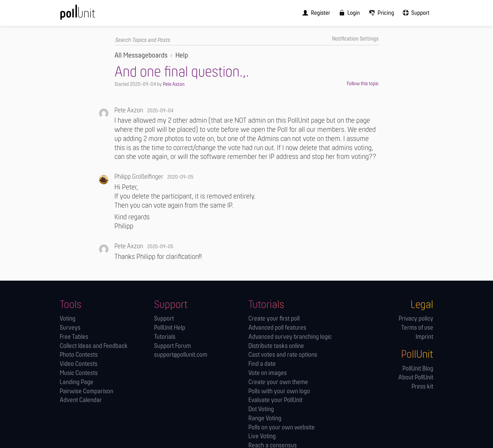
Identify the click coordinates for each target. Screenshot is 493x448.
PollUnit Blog (418, 369)
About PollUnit (416, 378)
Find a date (262, 364)
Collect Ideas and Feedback (94, 346)
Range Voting (265, 418)
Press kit (422, 386)
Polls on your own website (282, 427)
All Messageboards (141, 55)
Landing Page (77, 382)
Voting (68, 319)
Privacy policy (416, 319)
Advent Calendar (81, 400)
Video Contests (79, 364)
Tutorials (165, 337)
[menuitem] (322, 13)
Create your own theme (278, 382)
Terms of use (417, 328)
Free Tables (74, 337)
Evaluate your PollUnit (275, 400)
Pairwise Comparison (86, 391)
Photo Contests (79, 355)
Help (182, 55)
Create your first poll (274, 319)
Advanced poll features (277, 328)
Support (164, 319)
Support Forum (172, 346)
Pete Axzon (174, 84)
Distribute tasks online (276, 346)
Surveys (70, 328)
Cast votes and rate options (283, 355)
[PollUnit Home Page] (88, 15)
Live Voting (262, 437)
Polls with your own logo (279, 391)
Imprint (424, 337)
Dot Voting (261, 409)
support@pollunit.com (181, 355)
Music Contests (79, 373)
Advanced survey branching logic (290, 337)
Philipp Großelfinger (139, 177)
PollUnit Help (170, 328)
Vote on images (268, 373)
